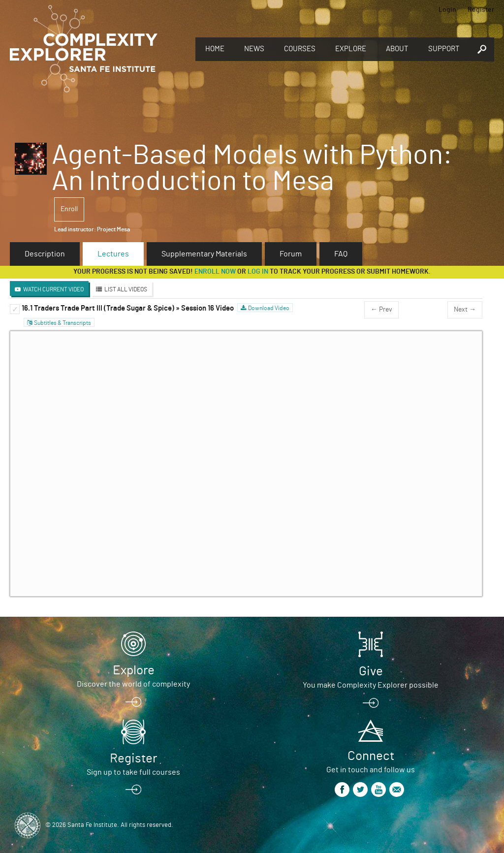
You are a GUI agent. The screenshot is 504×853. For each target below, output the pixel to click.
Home (215, 49)
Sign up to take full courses (133, 772)
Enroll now (215, 272)
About (397, 49)
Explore (351, 49)
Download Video (269, 308)
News (254, 49)
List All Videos (126, 289)
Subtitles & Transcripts (63, 323)
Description (45, 254)
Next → (465, 310)
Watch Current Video (53, 289)
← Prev (381, 310)
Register (481, 10)
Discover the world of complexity (133, 684)
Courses (300, 49)
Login (447, 10)
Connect (371, 756)
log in (258, 272)
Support (444, 49)
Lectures (113, 254)
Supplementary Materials (204, 254)
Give (371, 671)
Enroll (69, 209)
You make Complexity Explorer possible (371, 685)
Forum (291, 254)
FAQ (341, 254)
